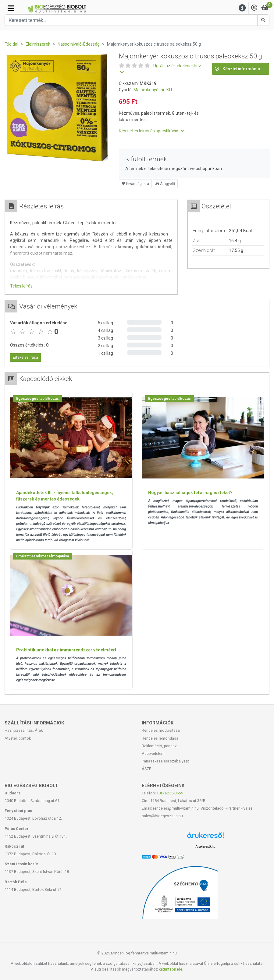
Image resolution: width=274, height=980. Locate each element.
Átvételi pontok (18, 738)
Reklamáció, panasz (159, 746)
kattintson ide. (171, 969)
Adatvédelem (153, 753)
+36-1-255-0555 (170, 793)
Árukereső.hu (206, 846)
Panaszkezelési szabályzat (165, 761)
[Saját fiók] (254, 8)
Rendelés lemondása (160, 738)
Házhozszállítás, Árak (24, 730)
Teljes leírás (21, 286)
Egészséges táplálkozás (37, 399)
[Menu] (242, 8)
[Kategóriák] (11, 8)
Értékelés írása (25, 357)
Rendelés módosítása (161, 730)
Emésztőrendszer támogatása (43, 556)
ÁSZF (146, 769)
